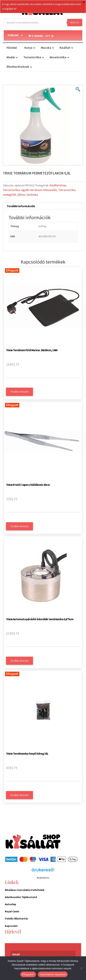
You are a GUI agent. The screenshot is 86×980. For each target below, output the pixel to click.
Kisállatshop (58, 185)
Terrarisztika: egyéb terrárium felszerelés (30, 190)
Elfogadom (28, 974)
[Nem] (81, 968)
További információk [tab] (21, 206)
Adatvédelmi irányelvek (53, 974)
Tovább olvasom (19, 392)
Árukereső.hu (43, 878)
